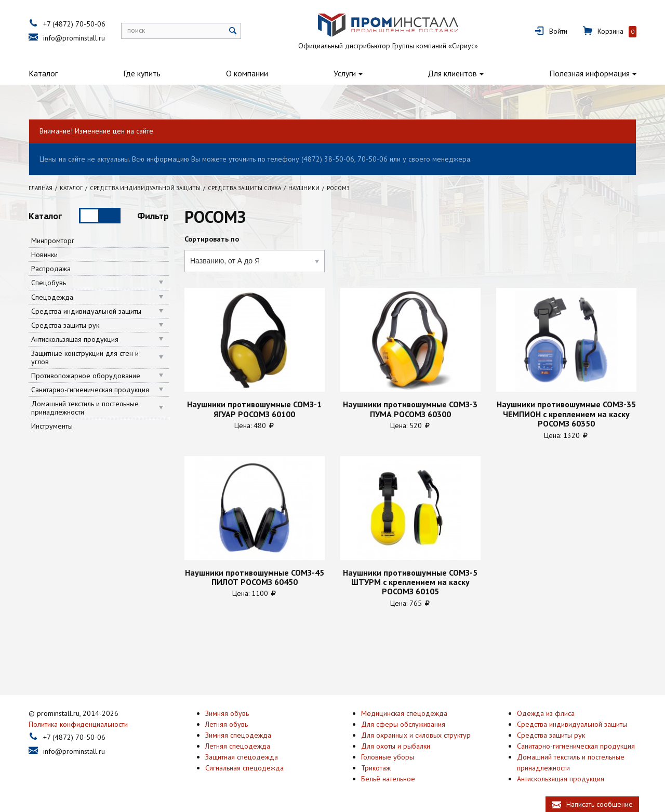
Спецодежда (52, 297)
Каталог (43, 73)
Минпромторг (53, 241)
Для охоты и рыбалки (396, 745)
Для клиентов (452, 73)
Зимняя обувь (227, 712)
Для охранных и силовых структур (416, 734)
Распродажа (51, 269)
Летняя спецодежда (238, 745)
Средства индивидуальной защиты (86, 311)
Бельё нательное (388, 778)
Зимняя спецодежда (238, 734)
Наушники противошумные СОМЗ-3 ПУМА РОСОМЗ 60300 (410, 409)
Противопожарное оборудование (86, 376)
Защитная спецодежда (242, 756)
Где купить (142, 73)
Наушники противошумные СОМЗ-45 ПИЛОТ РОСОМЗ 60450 (255, 577)
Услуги (345, 73)
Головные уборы (388, 756)
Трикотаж (376, 767)
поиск (136, 30)
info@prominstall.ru (74, 38)
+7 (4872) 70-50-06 (74, 24)
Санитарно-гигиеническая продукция (90, 390)
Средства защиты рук (65, 325)
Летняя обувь (227, 723)
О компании (247, 73)
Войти (558, 31)
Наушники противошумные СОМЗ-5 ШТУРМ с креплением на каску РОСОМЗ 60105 (410, 582)
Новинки (44, 255)
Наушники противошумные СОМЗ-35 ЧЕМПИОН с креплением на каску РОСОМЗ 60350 (566, 414)
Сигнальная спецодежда (244, 767)
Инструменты (52, 426)
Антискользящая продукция (75, 339)
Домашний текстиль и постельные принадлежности (85, 408)
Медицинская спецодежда (404, 712)
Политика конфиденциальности (78, 723)
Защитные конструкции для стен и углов (85, 357)
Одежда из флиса (546, 712)
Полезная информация (589, 73)
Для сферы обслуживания (403, 723)
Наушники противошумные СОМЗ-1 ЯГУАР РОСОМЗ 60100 (254, 409)
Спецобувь (49, 283)
